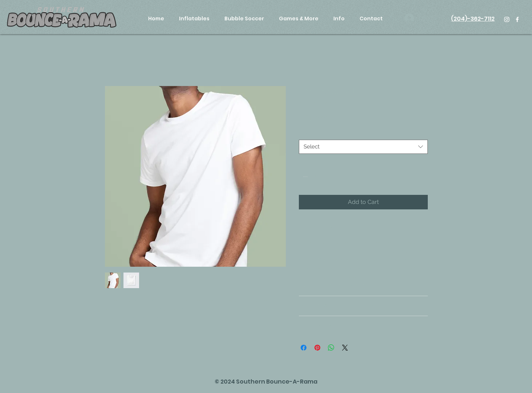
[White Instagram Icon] (507, 19)
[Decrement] (304, 177)
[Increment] (327, 177)
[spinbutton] (316, 177)
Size (305, 133)
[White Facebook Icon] (517, 19)
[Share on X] (345, 348)
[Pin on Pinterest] (317, 348)
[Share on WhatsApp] (331, 348)
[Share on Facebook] (304, 348)
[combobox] (363, 147)
